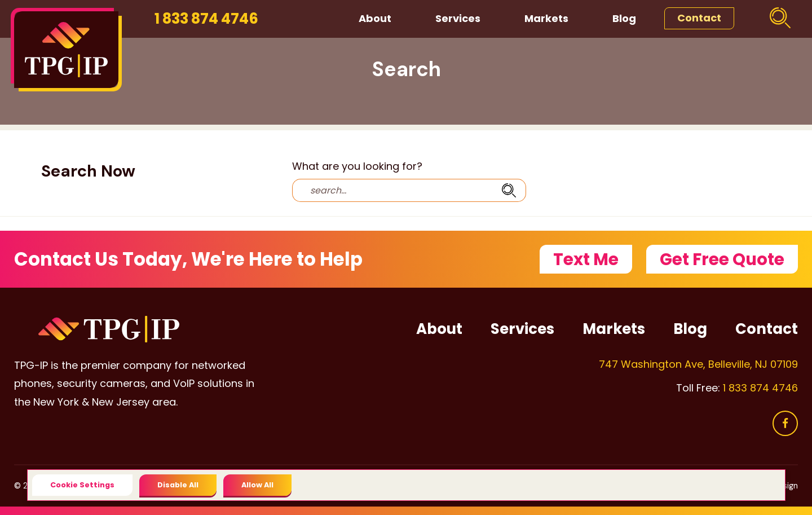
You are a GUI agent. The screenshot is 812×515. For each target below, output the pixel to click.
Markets (546, 18)
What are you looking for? (357, 166)
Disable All (178, 485)
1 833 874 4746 (206, 19)
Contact (699, 18)
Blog (624, 18)
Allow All (257, 485)
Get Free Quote (722, 259)
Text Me (586, 259)
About (375, 18)
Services (458, 18)
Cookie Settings (82, 485)
